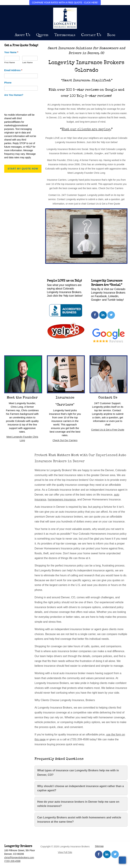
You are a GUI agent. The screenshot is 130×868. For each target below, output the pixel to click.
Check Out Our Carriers (65, 440)
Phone (8, 83)
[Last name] (30, 58)
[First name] (12, 58)
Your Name (11, 52)
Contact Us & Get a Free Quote (108, 430)
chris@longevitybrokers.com (19, 858)
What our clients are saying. (86, 130)
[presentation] (30, 105)
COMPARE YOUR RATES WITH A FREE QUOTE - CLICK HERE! (65, 2)
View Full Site (65, 852)
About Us (22, 35)
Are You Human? (14, 95)
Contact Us (91, 35)
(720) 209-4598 (12, 861)
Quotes (42, 35)
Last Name (28, 62)
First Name (10, 62)
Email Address (13, 70)
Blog (111, 35)
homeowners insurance (62, 500)
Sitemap (99, 846)
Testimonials (65, 35)
